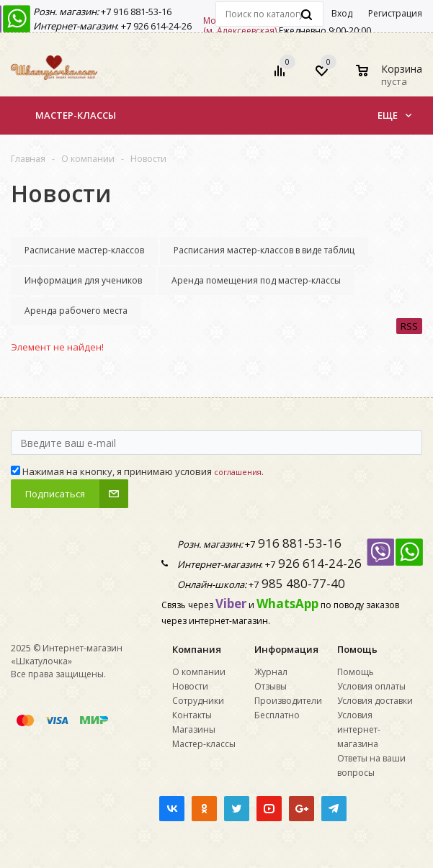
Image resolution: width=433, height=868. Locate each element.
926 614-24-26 (161, 26)
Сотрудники (198, 701)
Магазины (194, 729)
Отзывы (271, 686)
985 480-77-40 (302, 583)
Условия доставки (375, 701)
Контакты (192, 715)
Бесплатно (277, 715)
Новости (190, 686)
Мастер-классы (76, 115)
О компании (199, 672)
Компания (197, 649)
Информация (286, 649)
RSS (409, 326)
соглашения (238, 472)
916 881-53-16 (141, 12)
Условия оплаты (371, 686)
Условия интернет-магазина (359, 729)
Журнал (271, 672)
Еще (394, 115)
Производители (288, 701)
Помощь (357, 649)
